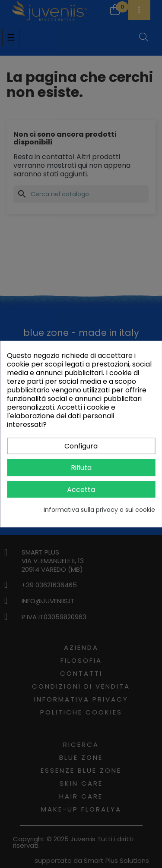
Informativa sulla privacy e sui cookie (99, 510)
